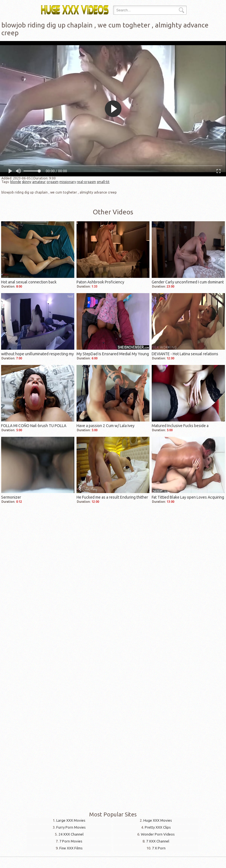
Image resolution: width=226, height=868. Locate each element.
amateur (39, 182)
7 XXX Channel (158, 841)
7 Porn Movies (71, 841)
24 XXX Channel (71, 834)
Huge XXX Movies (158, 820)
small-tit (103, 182)
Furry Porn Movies (71, 827)
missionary (68, 182)
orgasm (53, 182)
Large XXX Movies (71, 820)
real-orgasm (86, 182)
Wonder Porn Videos (158, 834)
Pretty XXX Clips (158, 827)
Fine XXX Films (71, 848)
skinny (27, 182)
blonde (16, 182)
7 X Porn (159, 848)
